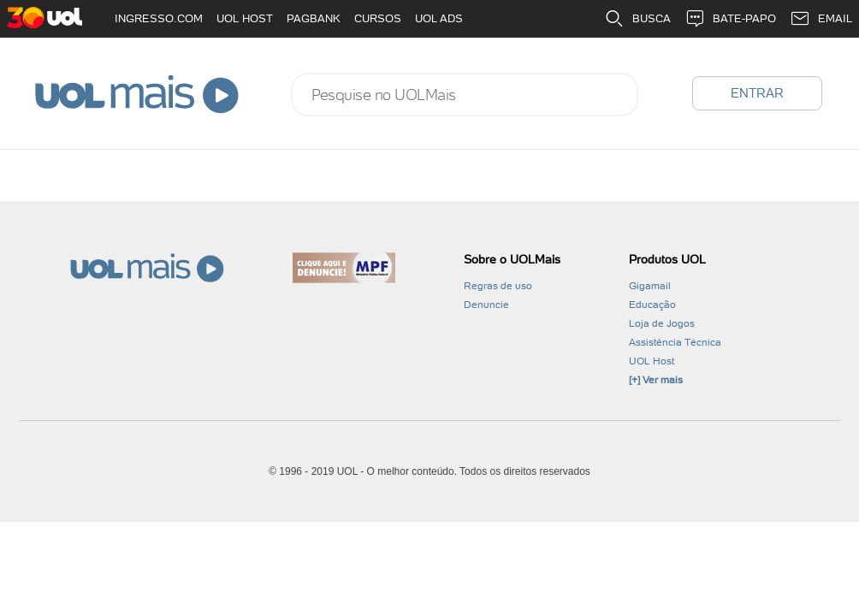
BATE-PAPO (730, 19)
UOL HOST (245, 18)
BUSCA (637, 19)
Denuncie (486, 305)
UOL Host (652, 361)
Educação (652, 305)
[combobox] (465, 95)
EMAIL (821, 19)
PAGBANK (314, 18)
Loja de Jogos (662, 323)
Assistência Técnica (675, 342)
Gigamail (650, 286)
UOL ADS (439, 18)
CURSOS (378, 18)
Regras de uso (498, 286)
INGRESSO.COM (159, 18)
